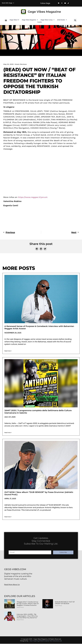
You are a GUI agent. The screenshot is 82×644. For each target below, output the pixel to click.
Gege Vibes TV (14, 20)
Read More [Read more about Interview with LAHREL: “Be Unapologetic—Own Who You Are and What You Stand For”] (20, 620)
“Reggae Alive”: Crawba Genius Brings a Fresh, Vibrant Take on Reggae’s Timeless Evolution (28, 604)
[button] (6, 21)
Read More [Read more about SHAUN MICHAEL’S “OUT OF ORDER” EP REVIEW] (58, 606)
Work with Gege (8, 3)
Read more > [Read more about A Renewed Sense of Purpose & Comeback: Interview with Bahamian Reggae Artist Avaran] (8, 351)
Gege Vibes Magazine (44, 12)
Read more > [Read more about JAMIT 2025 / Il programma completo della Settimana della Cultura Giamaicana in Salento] (8, 433)
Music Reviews (21, 64)
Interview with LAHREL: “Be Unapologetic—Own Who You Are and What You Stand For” (27, 616)
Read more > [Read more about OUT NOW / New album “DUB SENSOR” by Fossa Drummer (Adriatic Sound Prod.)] (8, 517)
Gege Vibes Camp (48, 20)
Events (40, 22)
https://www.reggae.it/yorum (33, 198)
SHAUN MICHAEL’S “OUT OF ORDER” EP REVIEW (65, 603)
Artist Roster (62, 20)
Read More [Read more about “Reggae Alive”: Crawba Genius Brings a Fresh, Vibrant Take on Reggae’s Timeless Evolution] (20, 608)
